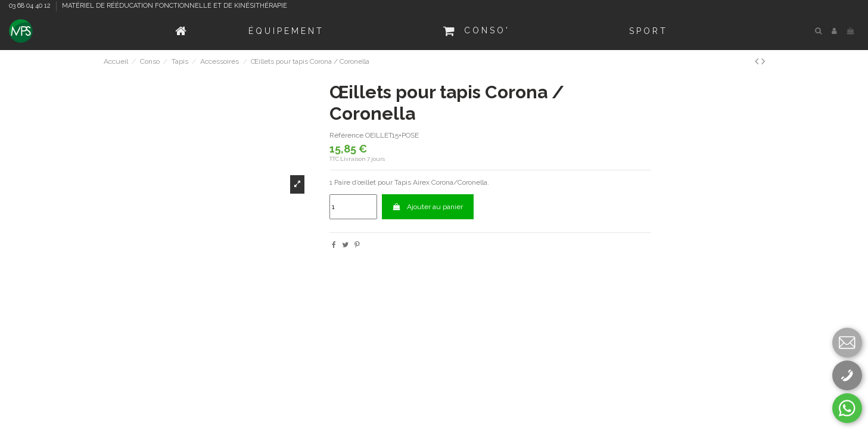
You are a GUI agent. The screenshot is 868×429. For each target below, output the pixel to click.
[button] (286, 31)
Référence (346, 135)
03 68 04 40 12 (31, 6)
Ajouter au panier (428, 207)
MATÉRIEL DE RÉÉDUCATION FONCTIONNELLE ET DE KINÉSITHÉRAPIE (175, 6)
